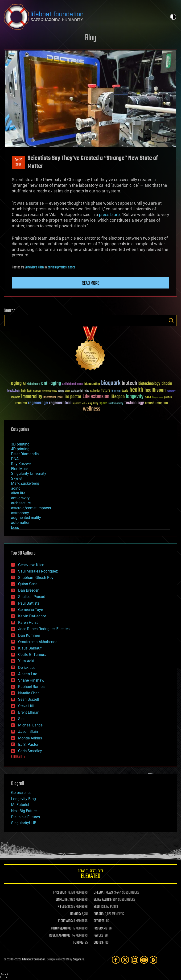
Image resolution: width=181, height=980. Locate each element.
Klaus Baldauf (30, 648)
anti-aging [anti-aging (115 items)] (51, 384)
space (72, 267)
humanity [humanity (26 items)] (171, 391)
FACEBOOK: (60, 893)
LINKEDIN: (62, 900)
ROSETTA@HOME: (60, 936)
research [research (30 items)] (77, 404)
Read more (90, 283)
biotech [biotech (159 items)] (129, 383)
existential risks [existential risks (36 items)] (80, 391)
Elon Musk (20, 469)
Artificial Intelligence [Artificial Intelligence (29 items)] (73, 384)
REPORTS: (99, 921)
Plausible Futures (25, 817)
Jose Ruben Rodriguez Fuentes (44, 629)
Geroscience (21, 793)
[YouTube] (144, 960)
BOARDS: (99, 914)
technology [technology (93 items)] (134, 403)
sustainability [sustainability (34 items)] (116, 404)
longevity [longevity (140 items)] (135, 397)
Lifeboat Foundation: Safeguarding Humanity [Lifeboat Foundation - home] (79, 17)
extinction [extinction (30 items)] (95, 391)
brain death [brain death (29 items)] (27, 391)
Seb (21, 719)
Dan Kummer (29, 635)
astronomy (20, 513)
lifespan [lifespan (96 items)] (118, 397)
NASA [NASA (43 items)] (148, 397)
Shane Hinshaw (31, 680)
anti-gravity (20, 498)
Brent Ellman (29, 712)
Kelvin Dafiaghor (32, 616)
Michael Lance (30, 725)
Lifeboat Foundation (34, 960)
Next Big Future (24, 811)
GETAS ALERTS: (103, 900)
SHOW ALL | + (18, 757)
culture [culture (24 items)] (61, 391)
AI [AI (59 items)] (24, 384)
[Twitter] (125, 960)
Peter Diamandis (25, 454)
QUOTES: (99, 943)
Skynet (17, 478)
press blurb (109, 214)
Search (171, 320)
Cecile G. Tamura (32, 655)
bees (15, 528)
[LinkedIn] (135, 960)
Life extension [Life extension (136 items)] (96, 397)
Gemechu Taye (31, 610)
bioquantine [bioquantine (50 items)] (92, 384)
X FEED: (62, 907)
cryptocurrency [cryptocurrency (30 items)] (50, 391)
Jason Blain (28, 732)
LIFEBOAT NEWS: (104, 893)
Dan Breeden (29, 590)
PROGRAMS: (101, 929)
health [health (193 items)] (136, 390)
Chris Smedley (30, 751)
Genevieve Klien (34, 267)
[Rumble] (153, 960)
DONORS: (76, 914)
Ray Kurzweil (22, 464)
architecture (21, 503)
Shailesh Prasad (32, 597)
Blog (90, 38)
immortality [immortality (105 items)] (32, 397)
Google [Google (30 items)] (125, 391)
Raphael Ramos (31, 687)
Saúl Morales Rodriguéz (38, 571)
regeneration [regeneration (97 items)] (60, 403)
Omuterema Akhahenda (38, 642)
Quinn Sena (28, 584)
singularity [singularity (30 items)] (93, 404)
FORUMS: (79, 943)
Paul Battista (29, 603)
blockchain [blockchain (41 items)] (14, 391)
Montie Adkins (30, 738)
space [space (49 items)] (103, 403)
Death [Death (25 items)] (67, 391)
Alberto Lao (28, 674)
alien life (18, 493)
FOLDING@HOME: (61, 929)
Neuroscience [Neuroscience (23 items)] (158, 398)
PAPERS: (99, 936)
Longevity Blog (23, 799)
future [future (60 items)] (106, 391)
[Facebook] (116, 960)
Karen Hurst (28, 622)
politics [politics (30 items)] (168, 397)
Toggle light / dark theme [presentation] (173, 17)
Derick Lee (27, 668)
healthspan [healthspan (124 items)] (155, 390)
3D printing (20, 444)
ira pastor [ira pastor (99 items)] (73, 397)
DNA (15, 459)
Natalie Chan (29, 693)
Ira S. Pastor (28, 745)
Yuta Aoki (26, 661)
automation (21, 523)
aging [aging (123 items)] (16, 384)
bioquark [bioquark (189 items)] (111, 383)
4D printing (20, 449)
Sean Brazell (29, 699)
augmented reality (26, 518)
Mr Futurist (20, 805)
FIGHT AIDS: (66, 921)
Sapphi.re (78, 960)
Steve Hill (26, 706)
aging (16, 488)
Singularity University (29, 473)
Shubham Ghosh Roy (36, 578)
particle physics (57, 267)
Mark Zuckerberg (25, 483)
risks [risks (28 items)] (84, 403)
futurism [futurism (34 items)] (116, 391)
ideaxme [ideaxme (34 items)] (16, 398)
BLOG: (97, 907)
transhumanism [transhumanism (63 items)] (156, 403)
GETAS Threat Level (90, 875)
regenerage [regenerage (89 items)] (38, 403)
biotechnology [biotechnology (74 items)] (149, 384)
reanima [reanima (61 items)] (21, 403)
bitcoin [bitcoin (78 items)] (167, 384)
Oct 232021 (18, 162)
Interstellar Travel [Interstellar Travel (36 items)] (53, 397)
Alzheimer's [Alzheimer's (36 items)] (33, 384)
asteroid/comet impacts (31, 508)
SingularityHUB (24, 823)
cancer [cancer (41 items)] (37, 391)
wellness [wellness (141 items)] (92, 409)
